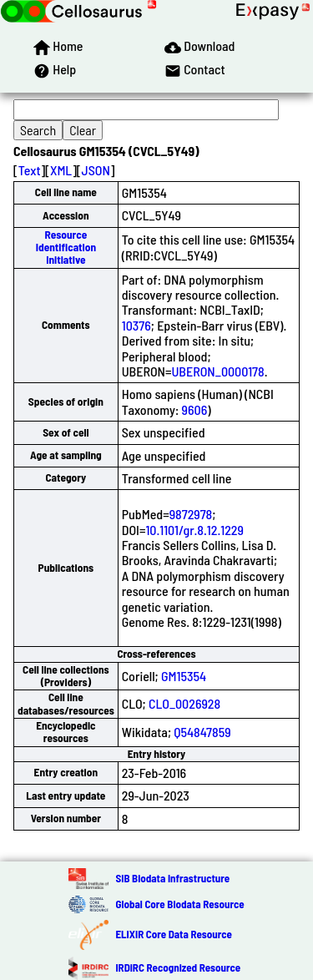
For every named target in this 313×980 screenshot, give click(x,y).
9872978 (191, 514)
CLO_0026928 (184, 703)
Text (30, 170)
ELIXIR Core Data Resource (173, 934)
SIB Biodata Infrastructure (172, 878)
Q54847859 (202, 732)
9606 (195, 409)
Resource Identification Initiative (66, 248)
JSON (96, 170)
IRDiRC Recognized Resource (178, 967)
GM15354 (184, 676)
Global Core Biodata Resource (179, 904)
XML (61, 170)
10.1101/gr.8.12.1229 (194, 530)
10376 (136, 325)
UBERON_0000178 (217, 371)
